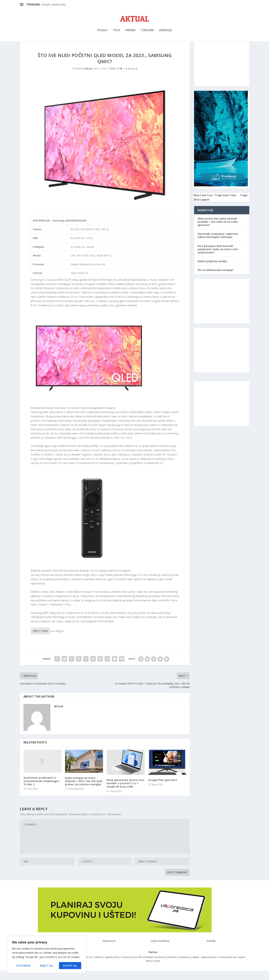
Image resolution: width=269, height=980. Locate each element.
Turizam (147, 33)
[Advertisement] (222, 73)
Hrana (130, 33)
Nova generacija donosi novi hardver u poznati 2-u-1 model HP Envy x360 (126, 793)
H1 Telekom (96, 966)
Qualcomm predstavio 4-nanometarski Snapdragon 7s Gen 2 (41, 790)
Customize (23, 966)
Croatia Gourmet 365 (131, 966)
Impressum (109, 950)
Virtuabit (149, 966)
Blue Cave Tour (203, 205)
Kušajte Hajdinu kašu (54, 4)
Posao (102, 33)
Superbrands (111, 966)
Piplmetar (172, 966)
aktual (88, 78)
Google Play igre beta (163, 789)
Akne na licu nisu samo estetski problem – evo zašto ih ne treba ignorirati (218, 231)
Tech (116, 33)
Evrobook (160, 966)
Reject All (47, 966)
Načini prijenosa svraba (212, 271)
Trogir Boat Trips (225, 205)
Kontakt (211, 950)
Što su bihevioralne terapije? (216, 279)
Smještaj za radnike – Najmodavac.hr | (199, 966)
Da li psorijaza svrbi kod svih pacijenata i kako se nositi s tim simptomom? (218, 258)
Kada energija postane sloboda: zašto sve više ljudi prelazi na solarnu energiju (84, 790)
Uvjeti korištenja (160, 950)
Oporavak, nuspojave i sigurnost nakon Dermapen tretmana (218, 245)
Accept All (70, 966)
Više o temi (40, 640)
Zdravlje (165, 33)
